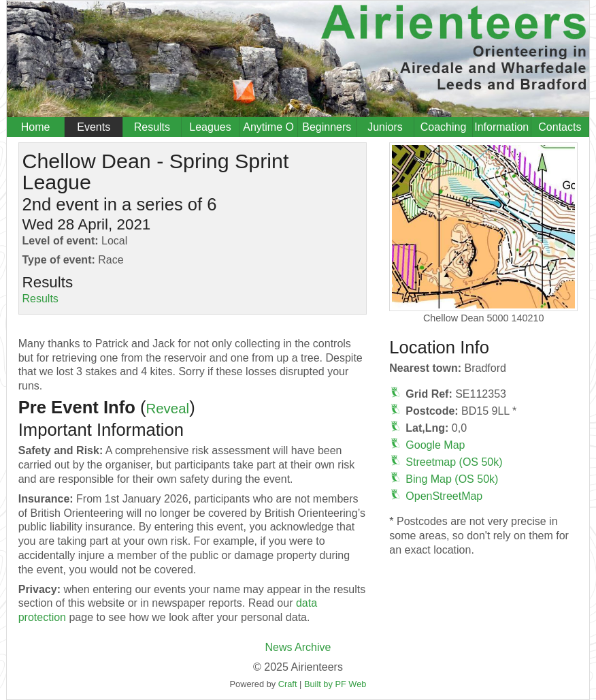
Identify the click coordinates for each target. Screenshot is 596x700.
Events (94, 127)
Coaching (444, 127)
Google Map (435, 445)
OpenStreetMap (444, 496)
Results (152, 127)
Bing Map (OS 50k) (452, 479)
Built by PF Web (335, 684)
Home (36, 127)
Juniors (385, 127)
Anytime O (268, 127)
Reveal (167, 408)
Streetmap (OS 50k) (454, 462)
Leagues (210, 127)
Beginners (327, 127)
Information (501, 127)
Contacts (560, 127)
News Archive (298, 647)
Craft (288, 684)
